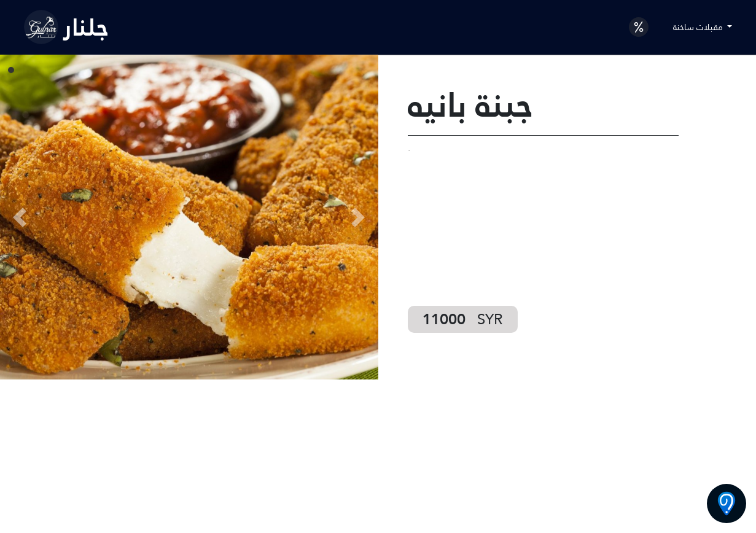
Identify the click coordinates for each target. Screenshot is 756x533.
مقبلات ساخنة (699, 27)
